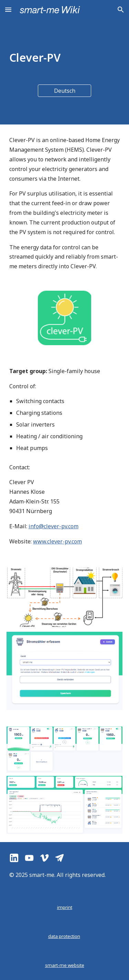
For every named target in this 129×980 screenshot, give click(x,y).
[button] (8, 9)
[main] (65, 57)
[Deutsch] (64, 91)
